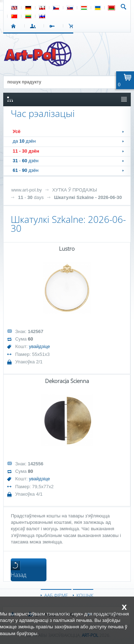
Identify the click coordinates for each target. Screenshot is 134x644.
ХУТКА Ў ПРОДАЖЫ (75, 190)
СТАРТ (15, 26)
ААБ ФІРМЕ (56, 595)
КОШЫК (73, 26)
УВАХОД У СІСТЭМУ (34, 26)
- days (31, 197)
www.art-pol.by (26, 190)
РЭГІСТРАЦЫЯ (53, 26)
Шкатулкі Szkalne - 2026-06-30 (88, 197)
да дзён (24, 141)
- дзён (26, 151)
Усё (16, 131)
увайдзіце (39, 346)
